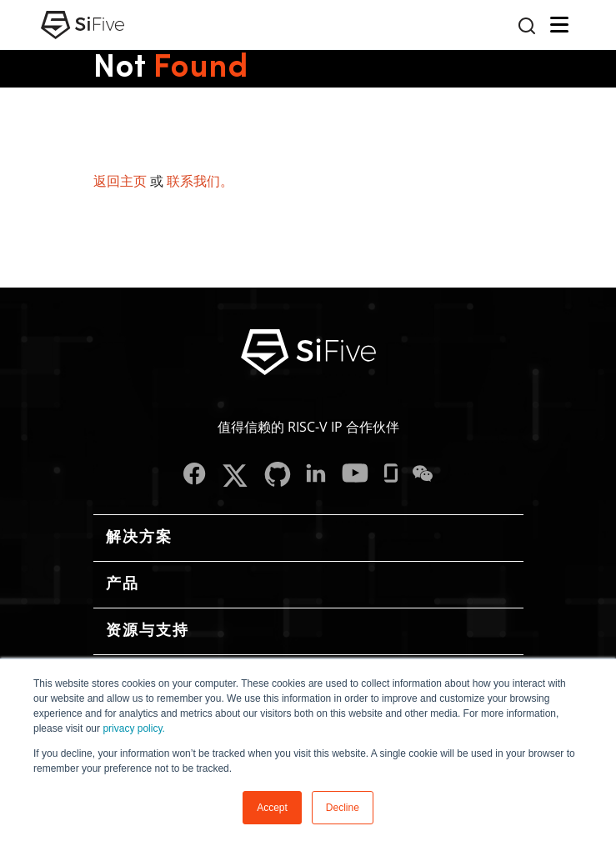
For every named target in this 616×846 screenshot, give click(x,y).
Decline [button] (343, 808)
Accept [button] (272, 808)
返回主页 (120, 181)
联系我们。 (200, 181)
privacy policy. (133, 728)
